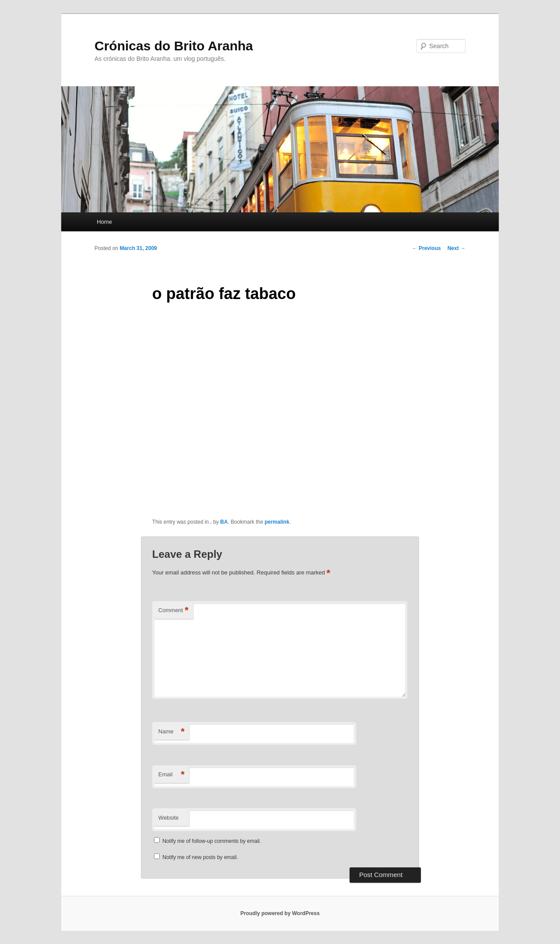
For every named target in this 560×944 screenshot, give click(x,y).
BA (224, 522)
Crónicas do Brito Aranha (174, 46)
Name (171, 732)
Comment (173, 611)
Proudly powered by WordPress (280, 913)
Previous (427, 248)
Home (104, 222)
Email (171, 775)
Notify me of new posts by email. (200, 857)
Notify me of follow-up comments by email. (212, 841)
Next (457, 248)
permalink (277, 522)
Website (169, 818)
